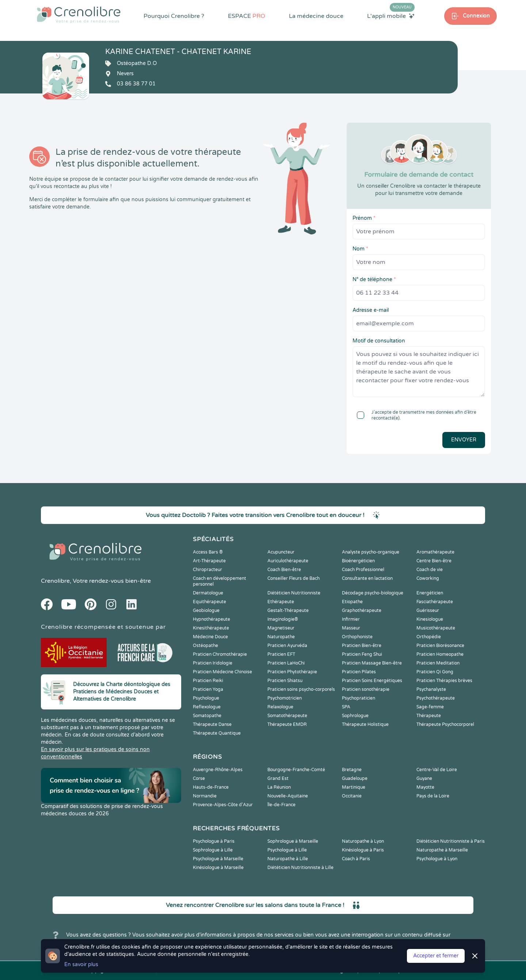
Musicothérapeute (436, 628)
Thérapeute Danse (212, 724)
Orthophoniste (357, 637)
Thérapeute (429, 716)
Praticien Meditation (438, 663)
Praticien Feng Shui (362, 654)
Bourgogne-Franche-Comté (296, 770)
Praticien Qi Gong (435, 672)
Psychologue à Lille (287, 850)
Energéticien (430, 593)
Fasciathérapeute (435, 602)
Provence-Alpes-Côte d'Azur (223, 805)
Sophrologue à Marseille (293, 841)
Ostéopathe (205, 646)
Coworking (428, 578)
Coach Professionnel (363, 570)
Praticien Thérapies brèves (444, 681)
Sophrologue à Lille (213, 850)
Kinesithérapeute (211, 628)
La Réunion (279, 787)
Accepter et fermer (436, 956)
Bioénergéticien (358, 561)
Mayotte (425, 787)
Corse (199, 778)
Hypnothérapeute (211, 619)
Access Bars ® (208, 552)
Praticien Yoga (208, 689)
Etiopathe (352, 602)
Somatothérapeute (287, 716)
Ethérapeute (281, 602)
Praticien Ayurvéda (287, 646)
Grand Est (278, 778)
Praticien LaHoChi (286, 663)
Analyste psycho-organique (371, 552)
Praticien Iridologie (213, 663)
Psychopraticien (359, 698)
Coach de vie (430, 570)
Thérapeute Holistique (365, 724)
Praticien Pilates (359, 672)
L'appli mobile (391, 16)
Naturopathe (281, 637)
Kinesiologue (430, 619)
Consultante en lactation (367, 578)
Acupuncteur (281, 552)
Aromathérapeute (435, 552)
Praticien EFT (281, 654)
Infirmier (351, 619)
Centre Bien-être (434, 561)
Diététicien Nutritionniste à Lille (300, 868)
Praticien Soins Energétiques (372, 681)
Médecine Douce (210, 637)
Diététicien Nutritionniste (294, 593)
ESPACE (247, 16)
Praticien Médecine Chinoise (222, 672)
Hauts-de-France (211, 787)
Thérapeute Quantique (217, 733)
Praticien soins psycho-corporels (301, 689)
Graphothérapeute (362, 610)
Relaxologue (280, 707)
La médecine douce (316, 16)
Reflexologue (207, 707)
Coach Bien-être (284, 570)
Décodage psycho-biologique (373, 593)
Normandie (205, 796)
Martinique (354, 787)
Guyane (424, 778)
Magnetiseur (281, 628)
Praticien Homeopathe (440, 654)
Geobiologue (206, 610)
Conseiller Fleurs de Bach (294, 578)
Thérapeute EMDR (287, 724)
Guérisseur (428, 610)
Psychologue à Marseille (218, 859)
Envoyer (464, 440)
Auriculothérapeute (288, 561)
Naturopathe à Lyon (363, 841)
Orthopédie (429, 637)
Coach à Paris (356, 859)
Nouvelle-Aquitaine (288, 796)
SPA (346, 707)
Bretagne (352, 770)
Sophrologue (355, 716)
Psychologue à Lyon (437, 859)
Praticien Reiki (208, 681)
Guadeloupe (355, 778)
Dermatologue (208, 593)
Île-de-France (281, 805)
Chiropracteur (207, 570)
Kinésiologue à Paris (363, 850)
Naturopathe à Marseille (442, 850)
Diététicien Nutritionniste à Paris (451, 841)
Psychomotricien (285, 698)
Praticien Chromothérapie (220, 654)
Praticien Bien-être (362, 646)
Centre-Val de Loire (437, 770)
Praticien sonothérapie (366, 689)
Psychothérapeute (436, 698)
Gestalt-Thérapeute (288, 610)
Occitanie (352, 796)
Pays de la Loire (433, 796)
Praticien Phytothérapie (292, 672)
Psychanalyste (431, 689)
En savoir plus (81, 964)
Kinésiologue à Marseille (218, 868)
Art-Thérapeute (209, 561)
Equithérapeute (209, 602)
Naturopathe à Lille (288, 859)
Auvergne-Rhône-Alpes (218, 770)
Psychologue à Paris (214, 841)
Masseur (351, 628)
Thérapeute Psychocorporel (445, 724)
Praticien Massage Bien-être (372, 663)
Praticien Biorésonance (440, 646)
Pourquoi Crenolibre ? (174, 16)
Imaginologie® (283, 619)
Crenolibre (55, 581)
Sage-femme (430, 707)
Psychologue (206, 698)
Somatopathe (207, 716)
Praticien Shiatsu (285, 681)
